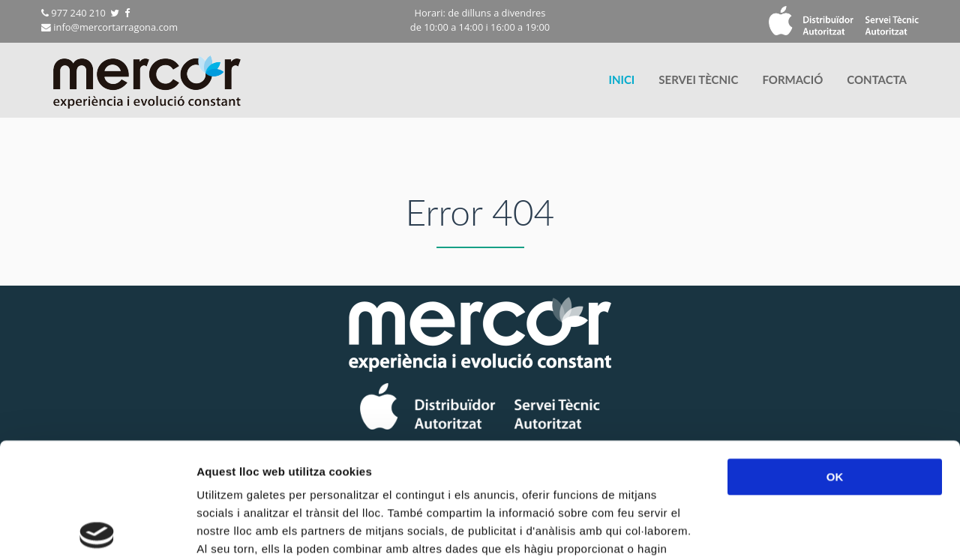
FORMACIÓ (792, 79)
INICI (621, 79)
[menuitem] (621, 80)
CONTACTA (877, 79)
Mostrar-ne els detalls (863, 530)
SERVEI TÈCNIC (698, 79)
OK (835, 362)
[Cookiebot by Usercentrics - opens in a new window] (97, 531)
